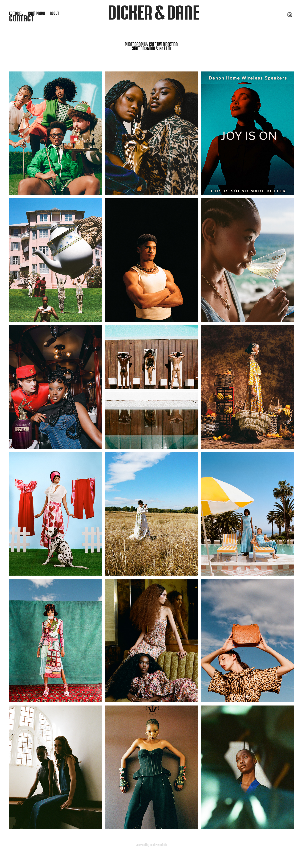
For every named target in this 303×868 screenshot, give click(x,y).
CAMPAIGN (37, 13)
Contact (21, 18)
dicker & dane (154, 12)
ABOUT (54, 13)
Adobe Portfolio (158, 845)
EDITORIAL (16, 13)
